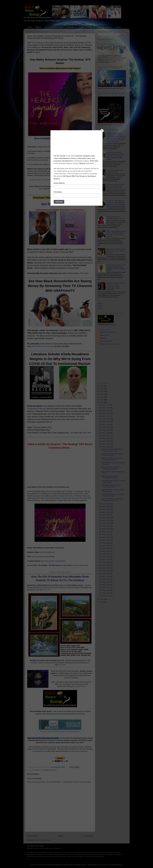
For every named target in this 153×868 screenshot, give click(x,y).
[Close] (102, 131)
